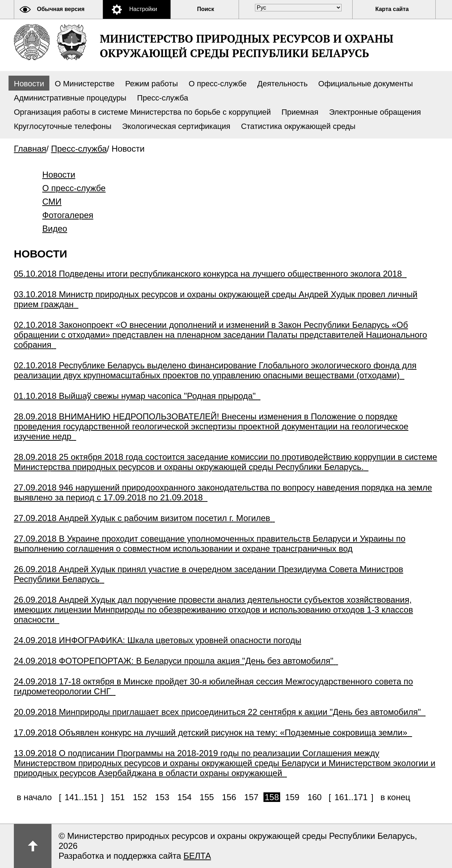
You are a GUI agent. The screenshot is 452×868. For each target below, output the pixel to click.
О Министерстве (85, 84)
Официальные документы (365, 84)
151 (118, 797)
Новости (29, 84)
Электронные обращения (375, 112)
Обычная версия (61, 9)
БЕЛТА (197, 856)
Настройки (143, 9)
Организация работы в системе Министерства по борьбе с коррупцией (142, 112)
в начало (34, 797)
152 (140, 797)
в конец (395, 797)
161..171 (351, 797)
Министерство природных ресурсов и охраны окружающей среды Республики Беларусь (247, 46)
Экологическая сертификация (176, 126)
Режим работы (152, 84)
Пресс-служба (163, 98)
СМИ (52, 202)
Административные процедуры (70, 98)
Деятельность (283, 84)
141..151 (81, 797)
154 (185, 797)
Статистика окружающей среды (298, 126)
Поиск (206, 9)
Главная (30, 149)
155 (207, 797)
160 (315, 797)
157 (251, 797)
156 (229, 797)
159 (292, 797)
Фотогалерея (68, 215)
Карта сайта (392, 9)
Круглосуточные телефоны (63, 126)
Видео (55, 229)
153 (162, 797)
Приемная (300, 112)
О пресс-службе (218, 84)
